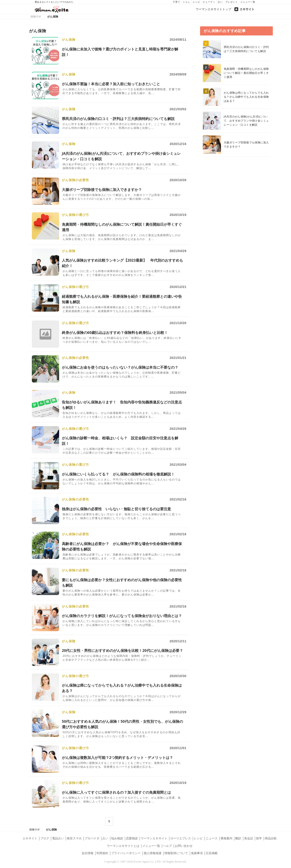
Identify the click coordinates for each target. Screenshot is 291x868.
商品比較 (271, 838)
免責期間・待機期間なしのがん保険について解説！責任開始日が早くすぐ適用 (246, 73)
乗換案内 (226, 838)
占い (220, 2)
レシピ (197, 2)
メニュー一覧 (248, 2)
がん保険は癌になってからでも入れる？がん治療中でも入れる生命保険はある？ (246, 97)
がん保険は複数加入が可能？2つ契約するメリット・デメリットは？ (117, 758)
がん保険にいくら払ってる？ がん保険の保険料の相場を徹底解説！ (118, 474)
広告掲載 (212, 853)
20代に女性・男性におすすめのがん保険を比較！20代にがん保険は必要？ (122, 650)
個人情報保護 (153, 853)
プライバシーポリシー (126, 853)
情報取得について (176, 853)
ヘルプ (167, 846)
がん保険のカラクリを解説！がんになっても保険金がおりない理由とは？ (122, 616)
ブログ (45, 838)
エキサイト (247, 9)
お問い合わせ (184, 846)
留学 (259, 838)
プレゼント (232, 2)
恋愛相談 (132, 838)
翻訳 (238, 838)
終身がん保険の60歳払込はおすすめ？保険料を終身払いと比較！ (115, 333)
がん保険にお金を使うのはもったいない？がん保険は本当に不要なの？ (120, 367)
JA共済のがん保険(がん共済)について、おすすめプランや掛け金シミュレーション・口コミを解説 (246, 121)
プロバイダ (92, 838)
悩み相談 (117, 838)
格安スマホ (74, 838)
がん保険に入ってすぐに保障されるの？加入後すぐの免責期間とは (116, 792)
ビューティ (209, 2)
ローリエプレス (181, 838)
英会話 (249, 838)
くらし (187, 2)
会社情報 (88, 853)
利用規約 (102, 853)
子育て (177, 2)
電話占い (58, 838)
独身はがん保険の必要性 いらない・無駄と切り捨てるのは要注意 (116, 509)
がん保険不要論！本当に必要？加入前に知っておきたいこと (111, 84)
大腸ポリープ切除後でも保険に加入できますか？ (102, 190)
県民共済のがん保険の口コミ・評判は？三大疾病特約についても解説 (118, 119)
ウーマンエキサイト (154, 838)
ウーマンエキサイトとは (123, 846)
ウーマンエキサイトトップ (213, 9)
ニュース (212, 838)
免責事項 (197, 853)
